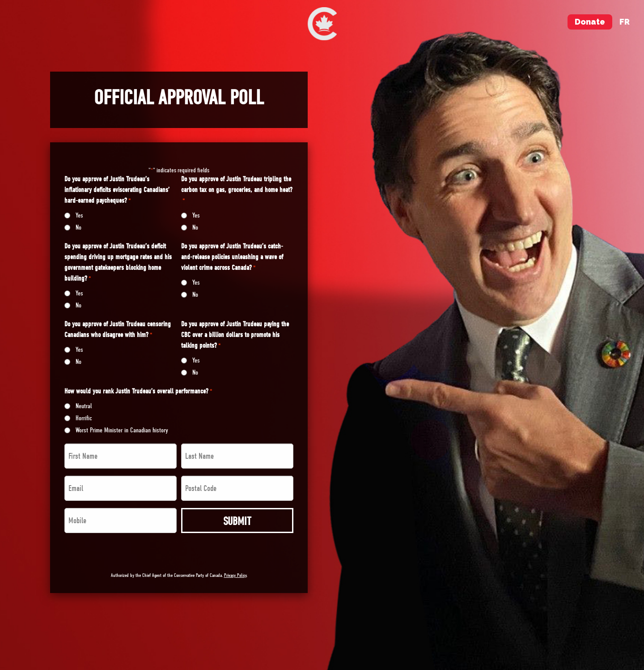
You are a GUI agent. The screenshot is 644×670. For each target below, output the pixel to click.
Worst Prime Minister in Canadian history (122, 430)
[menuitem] (322, 24)
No (78, 227)
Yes (79, 215)
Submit (237, 521)
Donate (590, 22)
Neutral (84, 406)
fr (625, 22)
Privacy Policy (235, 575)
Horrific (84, 418)
